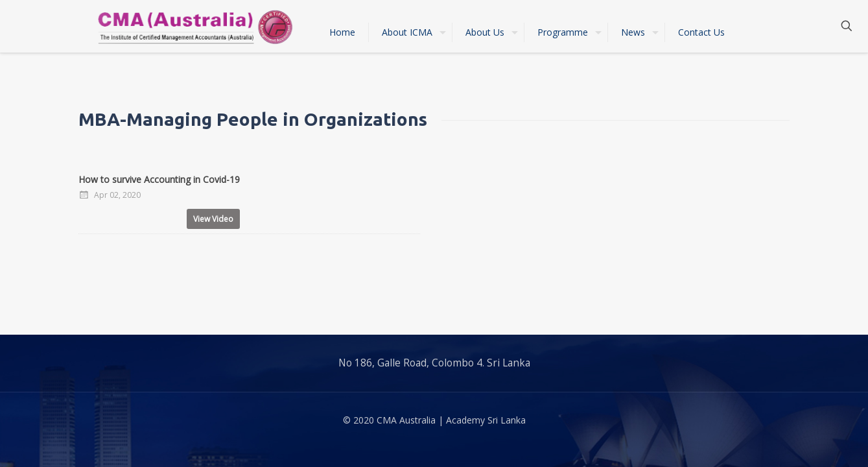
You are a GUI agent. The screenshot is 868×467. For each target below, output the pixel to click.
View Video (213, 219)
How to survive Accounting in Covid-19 (159, 179)
